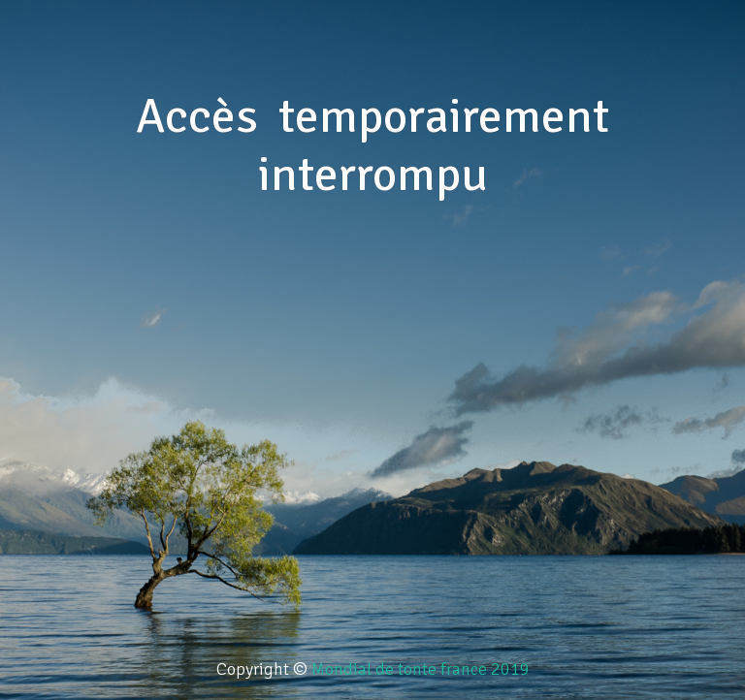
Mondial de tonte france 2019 (421, 669)
